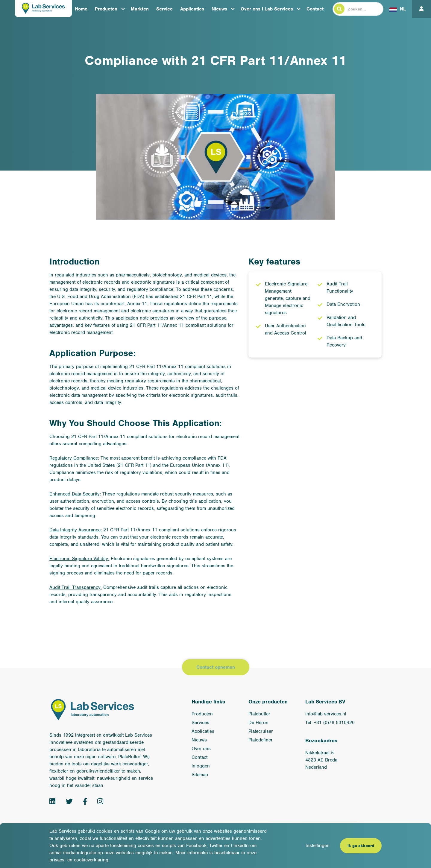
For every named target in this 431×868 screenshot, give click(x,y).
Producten (106, 9)
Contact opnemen (216, 667)
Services (200, 723)
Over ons (201, 749)
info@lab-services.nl (326, 714)
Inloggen (201, 766)
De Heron (258, 723)
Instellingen (318, 846)
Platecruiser (261, 731)
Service (164, 9)
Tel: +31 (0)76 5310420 (330, 723)
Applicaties (192, 9)
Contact (315, 9)
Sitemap (200, 775)
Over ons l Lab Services (267, 9)
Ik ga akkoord (361, 846)
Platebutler (259, 714)
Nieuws (219, 9)
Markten (140, 9)
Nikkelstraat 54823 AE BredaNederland (321, 760)
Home (81, 9)
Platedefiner (261, 740)
